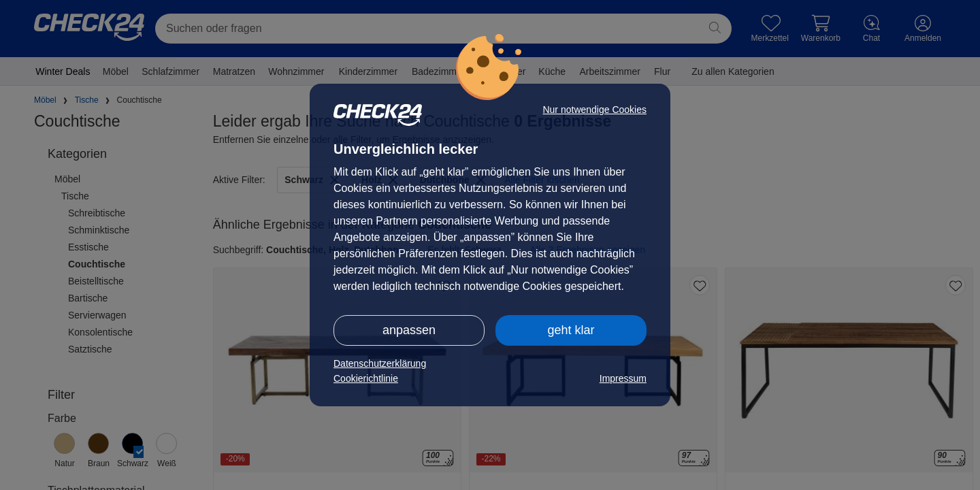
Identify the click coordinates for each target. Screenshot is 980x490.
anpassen (409, 330)
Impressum (623, 378)
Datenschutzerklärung (380, 363)
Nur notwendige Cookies (594, 110)
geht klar (571, 330)
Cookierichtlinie (366, 378)
